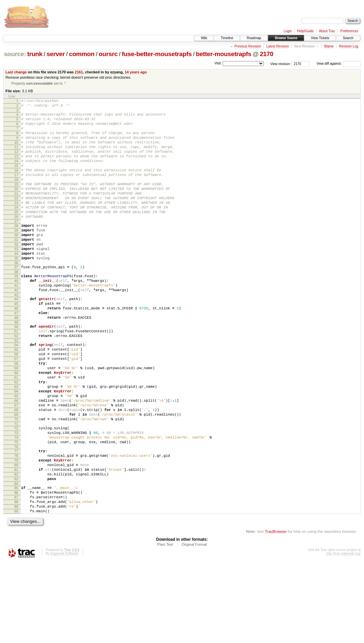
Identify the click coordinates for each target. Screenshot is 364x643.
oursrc (108, 54)
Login (288, 31)
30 (16, 263)
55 (16, 397)
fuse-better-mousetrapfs (157, 54)
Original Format (194, 625)
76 (16, 514)
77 (16, 519)
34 (16, 285)
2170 (267, 54)
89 (16, 585)
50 (16, 370)
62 (16, 437)
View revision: (281, 64)
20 (16, 207)
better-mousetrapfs (223, 54)
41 (16, 322)
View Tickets (320, 38)
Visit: (218, 63)
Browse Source (286, 38)
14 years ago (136, 72)
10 (16, 151)
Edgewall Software (64, 634)
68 (16, 470)
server (56, 54)
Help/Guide (305, 31)
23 (16, 224)
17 (16, 191)
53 (16, 387)
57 (16, 408)
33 (16, 280)
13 (16, 168)
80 (16, 535)
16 (16, 185)
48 (16, 360)
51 (16, 376)
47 (16, 355)
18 (16, 196)
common (82, 54)
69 (16, 476)
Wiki (204, 38)
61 (16, 431)
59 (16, 420)
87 (16, 574)
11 (16, 157)
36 (16, 296)
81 (16, 541)
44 (16, 338)
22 (16, 219)
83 (16, 552)
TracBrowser (276, 612)
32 (16, 274)
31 (16, 268)
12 (16, 162)
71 (16, 487)
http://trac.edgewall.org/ (343, 634)
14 (16, 174)
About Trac (327, 31)
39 (16, 311)
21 (16, 213)
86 (16, 568)
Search (348, 38)
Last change (16, 72)
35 (16, 291)
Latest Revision (277, 46)
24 (16, 230)
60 (16, 425)
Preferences (349, 31)
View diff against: (339, 64)
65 (16, 453)
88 (16, 579)
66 (16, 459)
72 (16, 492)
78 (16, 524)
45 (16, 343)
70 (16, 482)
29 (16, 257)
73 (16, 497)
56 (16, 403)
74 (16, 503)
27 (16, 247)
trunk (35, 54)
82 (16, 547)
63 (16, 442)
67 (16, 465)
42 (16, 328)
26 (16, 241)
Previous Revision (248, 46)
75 (16, 509)
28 (16, 251)
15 (16, 179)
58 (16, 414)
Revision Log (349, 46)
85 (16, 562)
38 (16, 306)
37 (16, 301)
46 (16, 349)
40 (16, 316)
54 (16, 391)
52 (16, 381)
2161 (79, 72)
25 (16, 236)
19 (16, 202)
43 (16, 333)
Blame (329, 46)
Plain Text (165, 625)
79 (16, 530)
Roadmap (254, 38)
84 (16, 558)
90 (16, 591)
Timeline (227, 38)
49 (16, 366)
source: (15, 54)
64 (16, 448)
